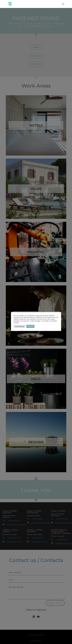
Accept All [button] (30, 326)
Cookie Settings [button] (19, 326)
